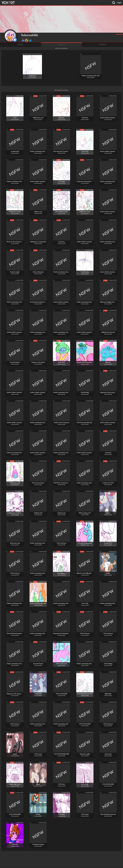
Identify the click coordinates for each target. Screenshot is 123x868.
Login (119, 3)
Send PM (119, 34)
